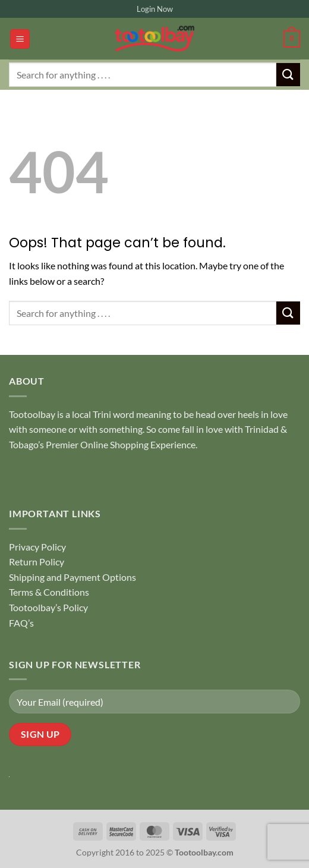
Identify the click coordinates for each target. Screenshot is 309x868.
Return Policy (37, 562)
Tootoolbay (32, 414)
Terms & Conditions (49, 592)
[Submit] (288, 75)
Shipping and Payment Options (72, 577)
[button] (20, 39)
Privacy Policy (37, 547)
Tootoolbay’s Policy (48, 607)
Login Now (155, 9)
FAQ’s (21, 623)
